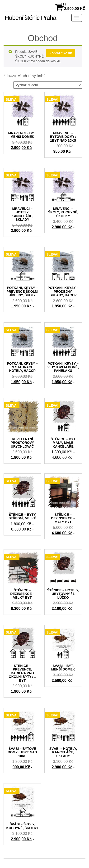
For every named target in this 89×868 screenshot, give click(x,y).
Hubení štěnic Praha (30, 18)
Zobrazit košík (61, 53)
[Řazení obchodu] (48, 85)
